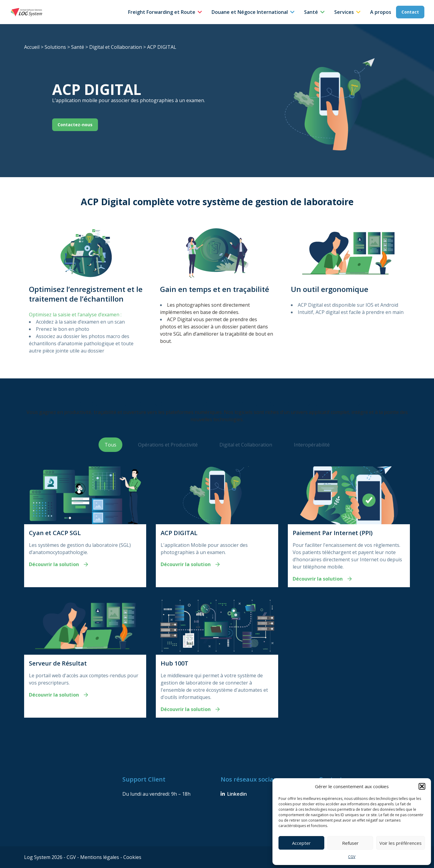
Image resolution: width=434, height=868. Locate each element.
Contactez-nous (75, 125)
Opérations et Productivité (168, 445)
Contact (410, 12)
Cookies (132, 857)
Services (344, 12)
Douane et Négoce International (250, 12)
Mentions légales (100, 857)
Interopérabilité (312, 445)
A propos (381, 12)
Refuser (350, 843)
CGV (352, 857)
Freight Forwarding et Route (162, 12)
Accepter (301, 843)
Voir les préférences (401, 843)
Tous (110, 445)
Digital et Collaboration (116, 47)
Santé (311, 12)
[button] (422, 786)
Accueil (32, 47)
